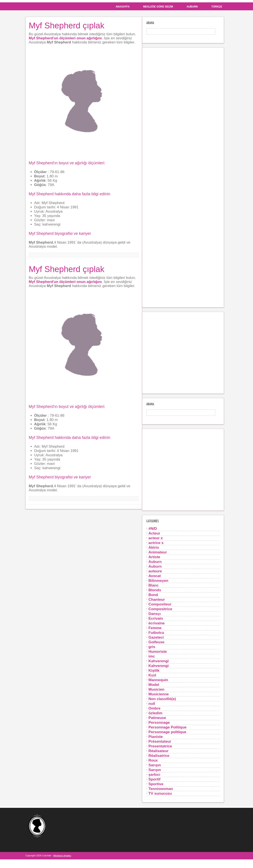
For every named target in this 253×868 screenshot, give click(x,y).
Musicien (157, 689)
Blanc (154, 585)
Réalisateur (159, 751)
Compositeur (160, 604)
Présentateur (160, 741)
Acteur (154, 533)
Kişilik (154, 670)
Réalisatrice (159, 756)
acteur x (156, 538)
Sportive (156, 784)
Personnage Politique (168, 727)
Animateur (158, 552)
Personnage (159, 722)
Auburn (192, 7)
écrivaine (157, 623)
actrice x (156, 543)
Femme (155, 628)
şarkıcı (154, 774)
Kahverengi (159, 661)
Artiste (154, 557)
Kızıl (152, 675)
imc (152, 656)
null (152, 704)
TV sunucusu (160, 793)
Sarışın (155, 765)
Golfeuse (157, 642)
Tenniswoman (161, 789)
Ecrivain (156, 618)
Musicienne (159, 694)
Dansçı (155, 614)
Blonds (155, 590)
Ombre (155, 708)
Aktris (154, 547)
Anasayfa (123, 7)
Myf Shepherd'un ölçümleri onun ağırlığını (65, 38)
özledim (155, 713)
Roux (153, 760)
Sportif (155, 779)
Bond (153, 595)
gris (152, 647)
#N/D (153, 528)
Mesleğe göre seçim (158, 7)
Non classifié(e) (162, 699)
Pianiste (156, 737)
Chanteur (157, 599)
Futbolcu (156, 633)
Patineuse (157, 718)
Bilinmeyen (158, 581)
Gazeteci (156, 637)
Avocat (155, 576)
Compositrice (160, 609)
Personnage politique (168, 732)
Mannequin (158, 680)
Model (154, 685)
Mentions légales (62, 856)
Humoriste (158, 651)
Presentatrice (160, 746)
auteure (155, 571)
